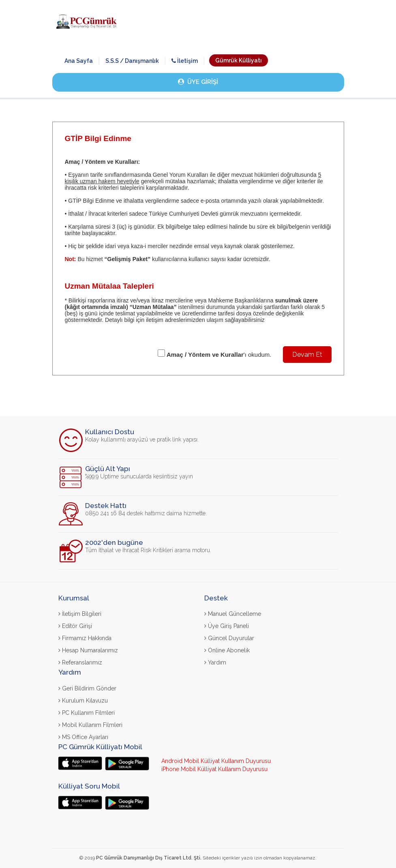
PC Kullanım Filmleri (87, 713)
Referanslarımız (80, 662)
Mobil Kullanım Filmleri (90, 725)
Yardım (215, 662)
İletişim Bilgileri (80, 614)
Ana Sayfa (79, 61)
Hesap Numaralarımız (88, 650)
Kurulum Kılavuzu (83, 701)
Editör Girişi (75, 626)
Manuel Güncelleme (233, 614)
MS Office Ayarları (83, 737)
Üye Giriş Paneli (227, 626)
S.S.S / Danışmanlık (132, 61)
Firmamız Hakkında (85, 638)
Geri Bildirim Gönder (87, 688)
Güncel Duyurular (229, 638)
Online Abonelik (227, 650)
